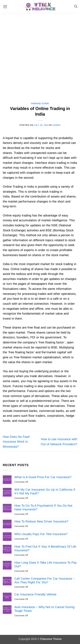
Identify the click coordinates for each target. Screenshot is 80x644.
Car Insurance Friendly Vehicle (35, 594)
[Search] (76, 6)
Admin (57, 125)
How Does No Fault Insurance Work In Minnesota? (16, 442)
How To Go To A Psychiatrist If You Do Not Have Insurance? (43, 507)
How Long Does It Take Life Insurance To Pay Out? (45, 564)
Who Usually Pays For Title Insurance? (41, 534)
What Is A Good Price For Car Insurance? (43, 477)
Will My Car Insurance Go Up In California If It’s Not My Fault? (45, 491)
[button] (5, 7)
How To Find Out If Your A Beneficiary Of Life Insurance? (45, 548)
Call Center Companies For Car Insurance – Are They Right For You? (45, 580)
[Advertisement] (40, 55)
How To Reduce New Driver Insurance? (41, 521)
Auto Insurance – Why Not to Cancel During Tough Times (44, 609)
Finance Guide (40, 103)
